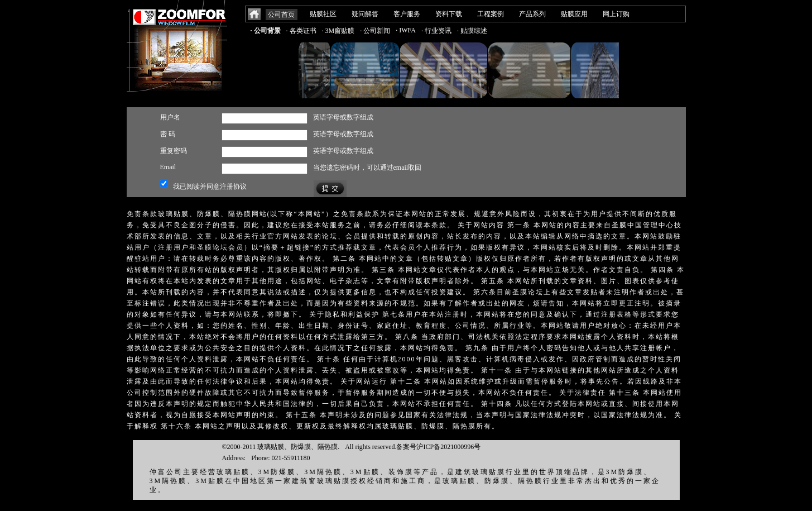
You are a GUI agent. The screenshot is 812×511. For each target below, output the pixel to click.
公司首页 (281, 15)
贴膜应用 (574, 14)
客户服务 (407, 14)
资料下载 (449, 14)
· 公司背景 (266, 31)
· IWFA (406, 30)
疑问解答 (365, 14)
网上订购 (616, 14)
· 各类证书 (301, 31)
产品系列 (532, 14)
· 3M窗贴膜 (338, 31)
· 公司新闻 (375, 31)
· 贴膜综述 (472, 31)
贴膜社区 (323, 14)
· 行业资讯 (436, 31)
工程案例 (491, 14)
